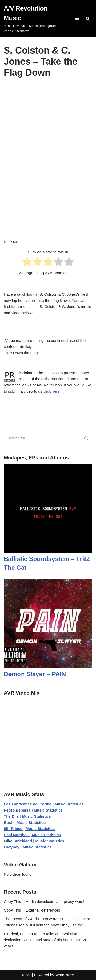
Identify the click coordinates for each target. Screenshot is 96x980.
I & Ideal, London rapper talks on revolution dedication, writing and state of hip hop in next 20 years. (45, 940)
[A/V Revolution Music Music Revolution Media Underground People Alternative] (34, 19)
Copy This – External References (32, 910)
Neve (26, 975)
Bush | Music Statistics (25, 822)
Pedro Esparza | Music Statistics (33, 810)
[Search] (88, 19)
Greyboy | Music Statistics (28, 847)
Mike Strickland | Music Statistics (34, 841)
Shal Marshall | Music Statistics (32, 835)
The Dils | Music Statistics (27, 816)
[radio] (27, 263)
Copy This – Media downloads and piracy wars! (44, 901)
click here (51, 391)
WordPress (65, 975)
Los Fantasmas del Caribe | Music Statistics (44, 804)
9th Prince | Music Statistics (29, 829)
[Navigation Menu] (77, 18)
